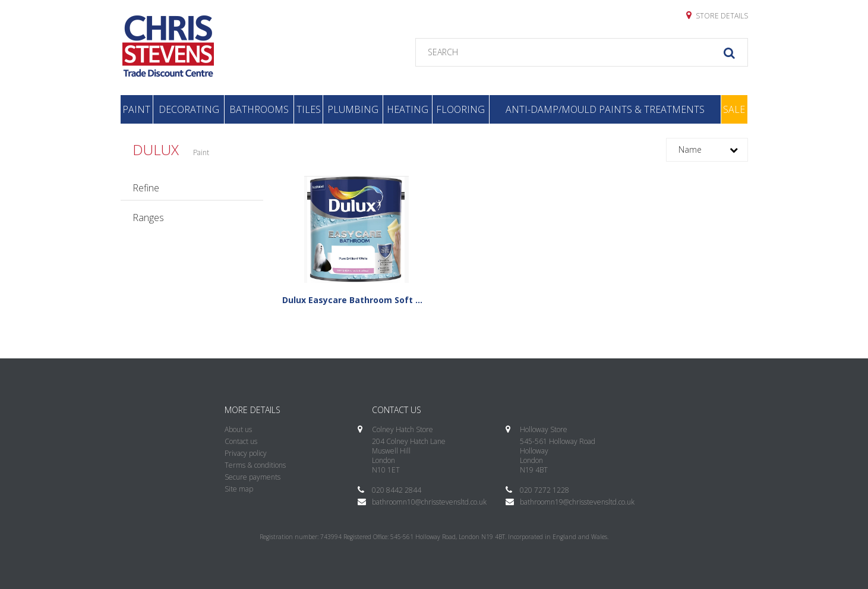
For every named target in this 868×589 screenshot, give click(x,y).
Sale (734, 109)
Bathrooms (259, 109)
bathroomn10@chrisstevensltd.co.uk (429, 502)
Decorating (189, 109)
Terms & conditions (255, 465)
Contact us (241, 441)
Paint (136, 109)
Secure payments (252, 477)
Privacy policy (246, 453)
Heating (408, 109)
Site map (239, 489)
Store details (717, 15)
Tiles (309, 109)
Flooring (460, 109)
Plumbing (353, 109)
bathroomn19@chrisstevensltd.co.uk (577, 502)
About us (238, 429)
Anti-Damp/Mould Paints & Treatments (605, 109)
